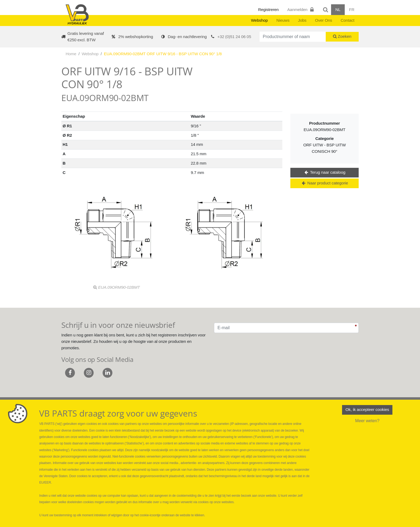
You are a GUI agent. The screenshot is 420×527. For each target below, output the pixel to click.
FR (352, 10)
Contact (348, 20)
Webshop (259, 20)
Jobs (302, 20)
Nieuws (283, 20)
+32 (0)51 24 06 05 (234, 37)
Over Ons (324, 20)
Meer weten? (367, 421)
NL (338, 10)
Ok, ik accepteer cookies (367, 410)
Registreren (269, 10)
